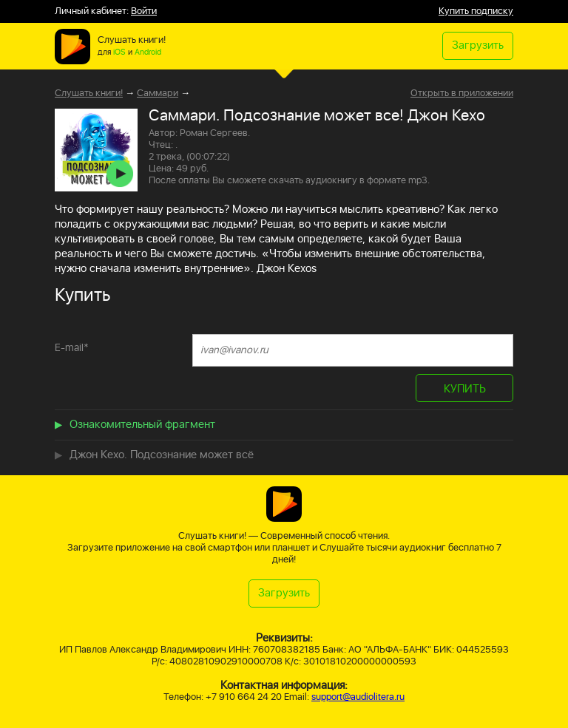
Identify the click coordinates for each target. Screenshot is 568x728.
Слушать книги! (89, 93)
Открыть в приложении (462, 94)
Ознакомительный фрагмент (142, 425)
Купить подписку (476, 11)
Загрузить (478, 45)
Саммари (158, 93)
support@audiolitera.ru (358, 697)
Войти (144, 11)
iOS (119, 52)
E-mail (72, 348)
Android (148, 52)
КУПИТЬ (465, 389)
